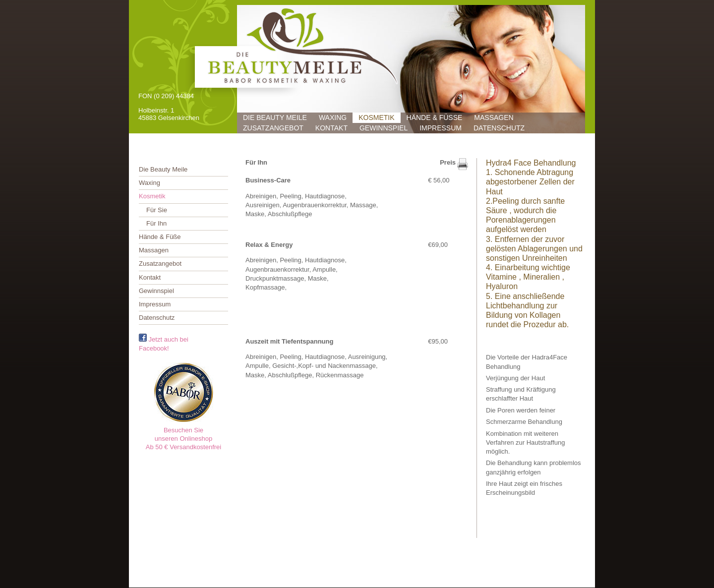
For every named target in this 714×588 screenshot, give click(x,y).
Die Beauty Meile (275, 118)
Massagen (494, 118)
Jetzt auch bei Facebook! (164, 343)
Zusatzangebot (273, 128)
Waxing (333, 118)
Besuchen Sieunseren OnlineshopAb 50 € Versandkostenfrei (184, 439)
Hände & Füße (435, 118)
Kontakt (331, 128)
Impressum (441, 128)
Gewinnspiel (384, 128)
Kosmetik (376, 118)
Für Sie (157, 210)
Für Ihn (156, 223)
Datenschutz (499, 128)
